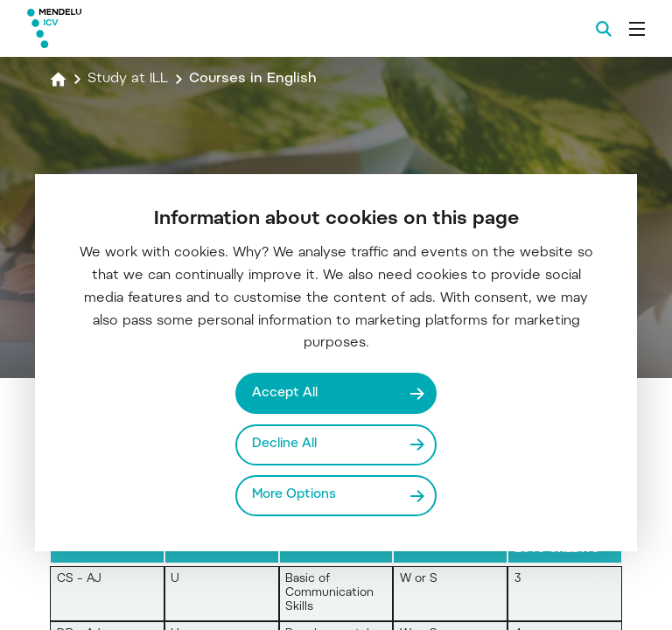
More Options (294, 495)
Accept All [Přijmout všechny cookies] (285, 393)
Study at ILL (128, 79)
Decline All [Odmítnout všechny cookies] (284, 444)
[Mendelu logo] (120, 28)
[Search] (604, 29)
